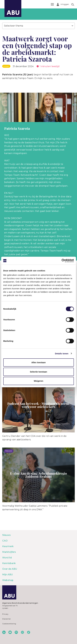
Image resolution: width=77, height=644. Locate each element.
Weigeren (38, 381)
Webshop (8, 580)
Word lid (7, 558)
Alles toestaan (39, 362)
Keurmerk (8, 546)
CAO (5, 541)
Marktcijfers (9, 552)
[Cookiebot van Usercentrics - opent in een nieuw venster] (62, 261)
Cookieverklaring (9, 624)
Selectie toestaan (38, 372)
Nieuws (6, 535)
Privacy (5, 614)
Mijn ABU (8, 575)
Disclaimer (7, 619)
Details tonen (62, 354)
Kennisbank (9, 563)
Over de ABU (10, 569)
